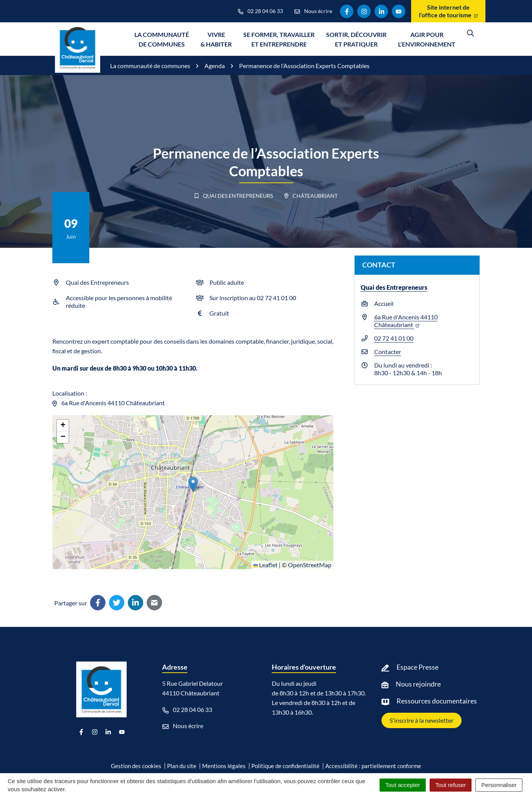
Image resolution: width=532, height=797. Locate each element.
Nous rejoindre (418, 684)
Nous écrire (183, 726)
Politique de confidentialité (285, 766)
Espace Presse (417, 667)
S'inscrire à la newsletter (422, 720)
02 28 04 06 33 (187, 710)
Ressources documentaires (437, 701)
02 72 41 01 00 (394, 338)
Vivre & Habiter (216, 39)
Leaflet (265, 565)
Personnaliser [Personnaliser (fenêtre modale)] (499, 785)
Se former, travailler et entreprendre (279, 39)
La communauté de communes (162, 39)
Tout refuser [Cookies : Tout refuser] (451, 785)
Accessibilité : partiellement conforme (373, 766)
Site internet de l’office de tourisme (448, 11)
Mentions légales (224, 766)
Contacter (388, 352)
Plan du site (182, 766)
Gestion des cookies (136, 766)
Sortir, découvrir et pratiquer (356, 39)
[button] (193, 484)
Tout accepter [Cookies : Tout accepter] (403, 785)
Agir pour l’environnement (427, 39)
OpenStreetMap (310, 565)
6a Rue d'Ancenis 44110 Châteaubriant (406, 321)
